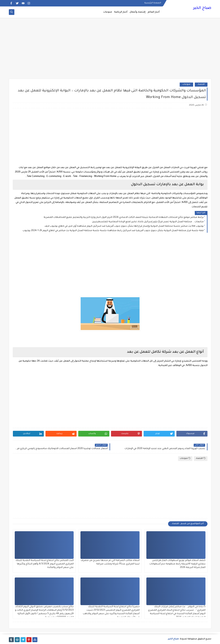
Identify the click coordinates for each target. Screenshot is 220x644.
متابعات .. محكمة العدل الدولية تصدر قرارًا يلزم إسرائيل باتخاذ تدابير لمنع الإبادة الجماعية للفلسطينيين (148, 222)
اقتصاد (201, 84)
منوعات (108, 12)
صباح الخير (202, 8)
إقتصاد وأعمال (138, 12)
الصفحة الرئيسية (153, 3)
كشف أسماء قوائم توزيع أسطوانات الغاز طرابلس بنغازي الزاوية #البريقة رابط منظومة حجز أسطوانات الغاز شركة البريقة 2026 (177, 564)
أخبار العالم (154, 12)
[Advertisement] (110, 50)
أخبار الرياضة (121, 12)
